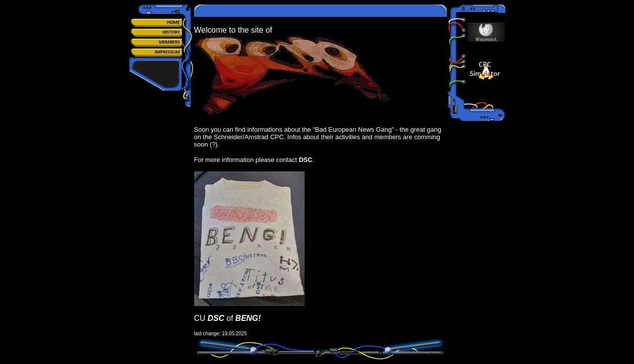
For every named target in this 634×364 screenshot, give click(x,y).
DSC (305, 160)
